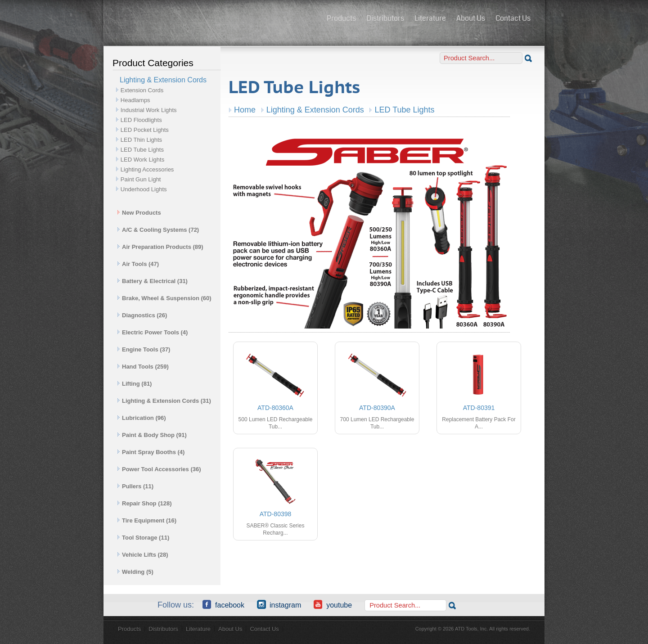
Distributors (385, 18)
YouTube (333, 604)
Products (341, 18)
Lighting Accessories (147, 169)
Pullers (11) (135, 486)
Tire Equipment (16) (147, 520)
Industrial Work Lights (149, 110)
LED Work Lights (142, 160)
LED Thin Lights (141, 140)
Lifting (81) (134, 384)
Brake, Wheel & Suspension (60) (164, 298)
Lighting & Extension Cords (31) (164, 401)
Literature (430, 18)
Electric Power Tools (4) (152, 332)
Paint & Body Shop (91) (152, 435)
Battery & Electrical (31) (152, 281)
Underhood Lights (144, 189)
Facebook (223, 604)
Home (245, 110)
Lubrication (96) (142, 418)
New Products (139, 213)
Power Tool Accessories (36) (159, 469)
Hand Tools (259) (143, 367)
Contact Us (513, 18)
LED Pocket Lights (145, 130)
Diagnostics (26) (142, 315)
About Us (471, 18)
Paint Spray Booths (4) (151, 452)
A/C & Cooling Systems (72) (158, 230)
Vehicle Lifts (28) (143, 555)
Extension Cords (142, 90)
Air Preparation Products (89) (160, 247)
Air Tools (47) (138, 264)
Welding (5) (135, 572)
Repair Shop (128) (144, 503)
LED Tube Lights (142, 150)
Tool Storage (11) (143, 538)
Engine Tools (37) (144, 349)
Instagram (279, 604)
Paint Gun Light (141, 179)
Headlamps (135, 100)
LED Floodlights (141, 120)
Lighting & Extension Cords (315, 110)
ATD (212, 19)
